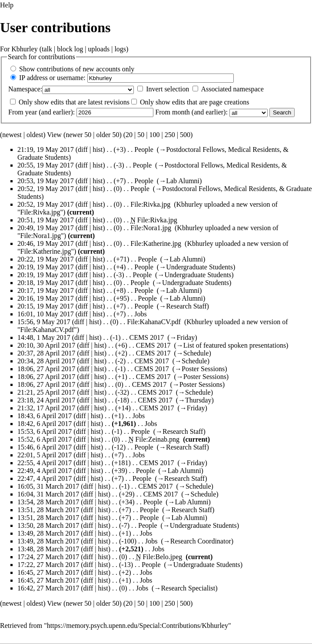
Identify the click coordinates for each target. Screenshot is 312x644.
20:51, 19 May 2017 (46, 220)
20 (129, 135)
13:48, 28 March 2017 (48, 549)
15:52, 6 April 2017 (45, 439)
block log (70, 49)
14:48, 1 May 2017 (44, 337)
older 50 (108, 135)
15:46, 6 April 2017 (45, 447)
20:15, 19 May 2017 (46, 306)
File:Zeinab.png (157, 439)
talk (47, 49)
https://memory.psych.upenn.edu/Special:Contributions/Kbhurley (138, 626)
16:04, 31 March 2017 (48, 494)
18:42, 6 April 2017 (45, 424)
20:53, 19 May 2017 (46, 181)
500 (185, 135)
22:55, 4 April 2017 (45, 463)
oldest (35, 135)
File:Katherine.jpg (156, 243)
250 (170, 135)
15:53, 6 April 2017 (45, 431)
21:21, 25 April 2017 (46, 392)
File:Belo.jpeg (162, 557)
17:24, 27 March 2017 (48, 557)
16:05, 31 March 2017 (48, 486)
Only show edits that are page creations (194, 102)
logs (120, 49)
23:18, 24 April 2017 (46, 400)
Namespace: (25, 89)
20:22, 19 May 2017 (46, 259)
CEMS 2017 (147, 337)
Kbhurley (24, 49)
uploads (99, 49)
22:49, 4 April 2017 (45, 471)
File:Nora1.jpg (151, 228)
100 (154, 135)
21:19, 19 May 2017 (46, 149)
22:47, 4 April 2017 (45, 478)
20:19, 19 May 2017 (46, 267)
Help (7, 5)
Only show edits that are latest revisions (74, 102)
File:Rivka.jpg (150, 204)
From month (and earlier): (191, 112)
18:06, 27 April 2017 (46, 369)
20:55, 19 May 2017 (46, 165)
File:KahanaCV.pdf (154, 322)
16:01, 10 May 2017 (46, 314)
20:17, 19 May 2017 (46, 290)
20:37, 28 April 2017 (46, 353)
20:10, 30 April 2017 (46, 345)
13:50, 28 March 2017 (48, 525)
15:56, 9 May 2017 (44, 322)
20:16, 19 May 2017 (46, 298)
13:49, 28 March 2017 (48, 533)
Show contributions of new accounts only (77, 69)
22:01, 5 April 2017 (45, 455)
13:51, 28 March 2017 (48, 510)
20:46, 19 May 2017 (46, 243)
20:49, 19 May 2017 (46, 228)
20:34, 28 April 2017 (46, 361)
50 (141, 135)
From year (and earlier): (41, 112)
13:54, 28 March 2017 (48, 502)
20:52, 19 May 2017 (46, 189)
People (144, 149)
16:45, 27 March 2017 (48, 572)
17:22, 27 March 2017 (48, 565)
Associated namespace (232, 89)
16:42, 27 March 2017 (48, 588)
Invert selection (168, 89)
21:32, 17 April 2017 (46, 408)
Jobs (140, 314)
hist (98, 149)
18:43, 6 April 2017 (45, 416)
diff (83, 149)
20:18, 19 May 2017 (46, 283)
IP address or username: (52, 78)
